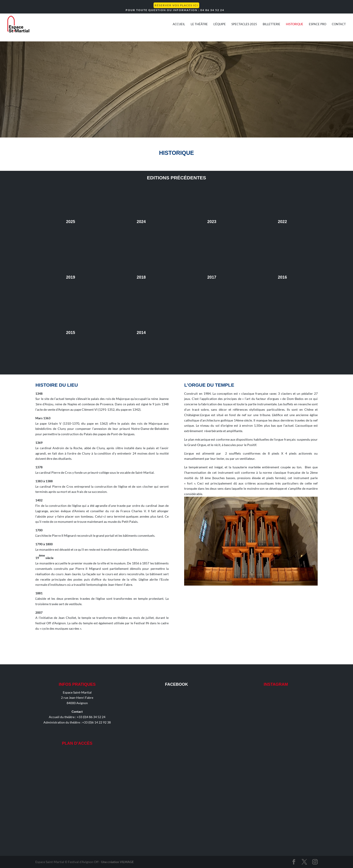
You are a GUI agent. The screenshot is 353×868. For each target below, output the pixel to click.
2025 (71, 222)
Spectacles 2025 (244, 24)
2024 (141, 222)
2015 (71, 333)
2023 (212, 222)
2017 (212, 277)
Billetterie (272, 24)
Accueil (179, 24)
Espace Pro (318, 24)
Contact (339, 24)
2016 (282, 277)
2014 (141, 333)
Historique (295, 24)
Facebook (176, 684)
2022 (282, 222)
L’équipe (220, 24)
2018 (141, 277)
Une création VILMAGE (117, 862)
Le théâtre (199, 24)
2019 (71, 277)
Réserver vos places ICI (176, 5)
